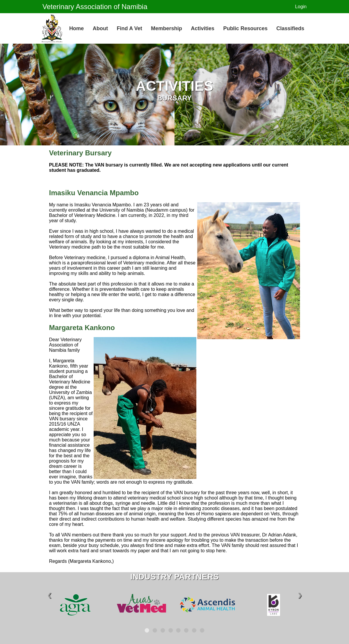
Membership (166, 28)
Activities (203, 28)
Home (77, 28)
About (100, 28)
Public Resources (245, 28)
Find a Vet (130, 28)
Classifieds (290, 28)
